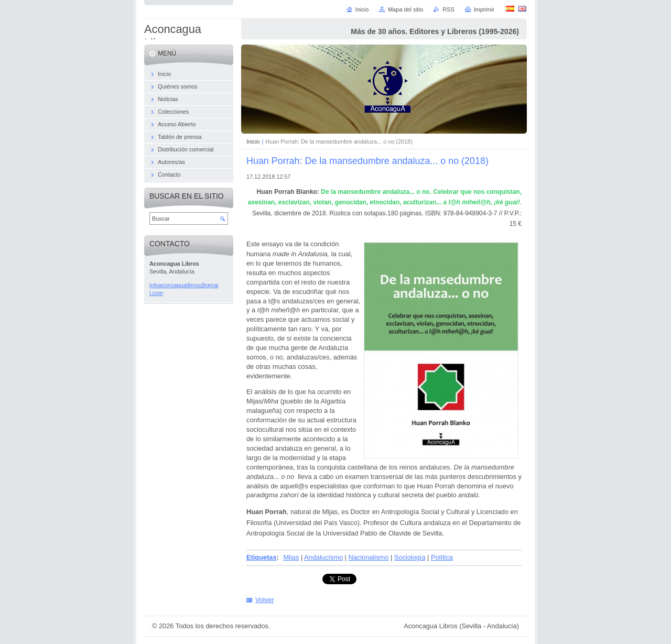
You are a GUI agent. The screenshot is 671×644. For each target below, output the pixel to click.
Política (442, 557)
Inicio (253, 141)
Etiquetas (262, 557)
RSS (448, 9)
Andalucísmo (323, 557)
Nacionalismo (369, 557)
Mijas (291, 557)
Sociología (410, 557)
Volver (265, 600)
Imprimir (484, 9)
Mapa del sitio (405, 9)
